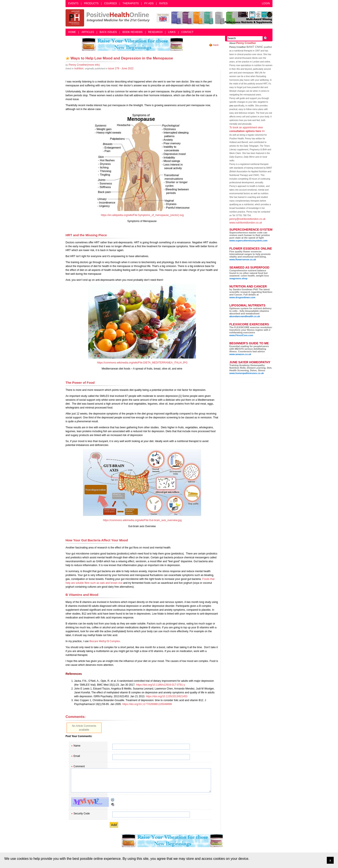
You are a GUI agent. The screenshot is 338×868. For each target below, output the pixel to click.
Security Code (82, 814)
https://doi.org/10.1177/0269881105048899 (147, 704)
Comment (79, 766)
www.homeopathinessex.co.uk (247, 373)
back (216, 45)
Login (266, 3)
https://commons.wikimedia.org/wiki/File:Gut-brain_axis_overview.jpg (142, 520)
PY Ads (149, 3)
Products (91, 3)
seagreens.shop (238, 278)
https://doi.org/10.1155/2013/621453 (167, 696)
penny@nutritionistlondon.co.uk (247, 219)
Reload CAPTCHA (113, 800)
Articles (88, 32)
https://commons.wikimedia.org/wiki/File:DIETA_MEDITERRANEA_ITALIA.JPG (142, 363)
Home (72, 32)
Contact (187, 32)
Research (155, 32)
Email (77, 756)
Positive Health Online (109, 18)
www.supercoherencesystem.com (248, 241)
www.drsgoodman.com (242, 297)
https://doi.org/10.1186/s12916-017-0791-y (160, 685)
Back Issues (108, 32)
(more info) (84, 65)
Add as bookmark (67, 58)
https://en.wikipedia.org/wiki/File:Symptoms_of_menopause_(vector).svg (142, 215)
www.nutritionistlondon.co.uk (246, 223)
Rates (163, 3)
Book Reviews (132, 32)
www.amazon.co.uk (240, 354)
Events (73, 3)
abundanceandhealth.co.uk (245, 316)
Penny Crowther (246, 43)
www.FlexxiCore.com (241, 335)
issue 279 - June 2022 (121, 68)
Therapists (131, 3)
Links (172, 32)
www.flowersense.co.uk (243, 259)
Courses (110, 3)
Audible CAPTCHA (113, 804)
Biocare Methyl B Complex (105, 641)
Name (77, 746)
